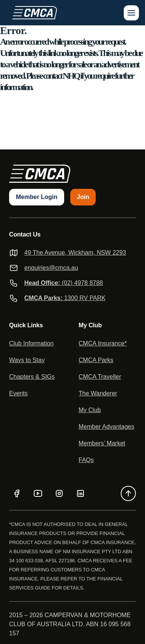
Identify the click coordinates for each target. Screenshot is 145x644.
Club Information (31, 343)
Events (18, 393)
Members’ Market (102, 443)
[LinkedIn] (80, 493)
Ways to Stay (27, 360)
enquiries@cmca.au (51, 268)
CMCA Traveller (100, 377)
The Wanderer (98, 393)
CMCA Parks (96, 360)
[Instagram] (59, 493)
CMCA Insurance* (103, 343)
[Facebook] (17, 493)
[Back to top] (128, 493)
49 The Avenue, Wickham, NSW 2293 (75, 253)
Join (83, 197)
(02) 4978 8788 (64, 283)
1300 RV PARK (65, 298)
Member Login (37, 197)
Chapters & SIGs (32, 377)
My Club (90, 410)
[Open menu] (131, 13)
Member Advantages (106, 427)
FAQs (86, 460)
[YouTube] (38, 493)
